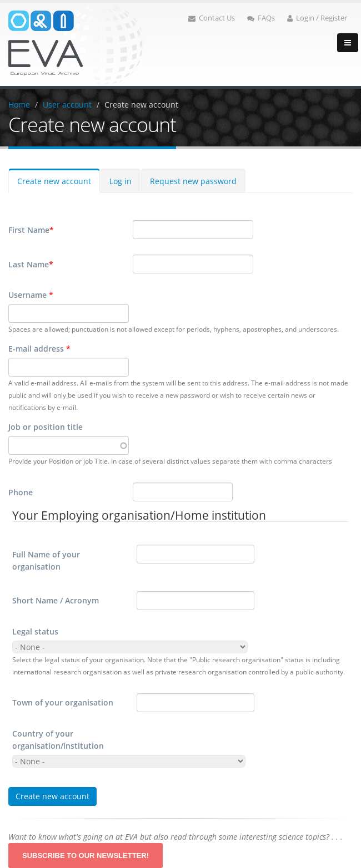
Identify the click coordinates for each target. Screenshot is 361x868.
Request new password (193, 181)
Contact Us (212, 18)
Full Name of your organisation (46, 560)
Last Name (31, 265)
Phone (21, 492)
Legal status (35, 631)
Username (31, 295)
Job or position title (46, 427)
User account (67, 105)
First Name (31, 230)
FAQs (261, 18)
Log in (121, 181)
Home (19, 105)
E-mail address (39, 349)
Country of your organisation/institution (58, 740)
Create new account (141, 105)
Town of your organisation (63, 702)
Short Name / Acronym (56, 600)
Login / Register (317, 18)
